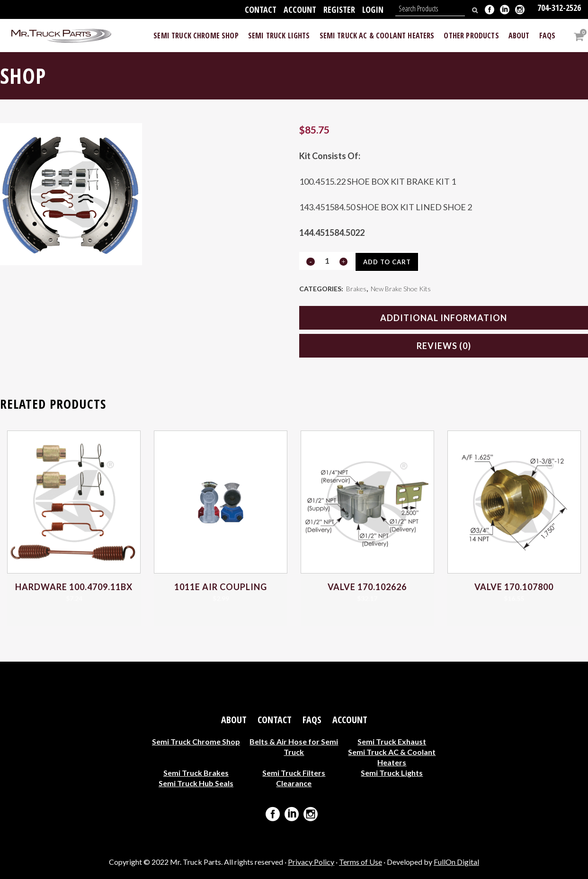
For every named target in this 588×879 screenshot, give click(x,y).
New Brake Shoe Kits (401, 290)
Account (300, 9)
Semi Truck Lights (392, 773)
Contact (261, 9)
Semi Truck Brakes (196, 773)
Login (373, 9)
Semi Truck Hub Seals (196, 783)
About (234, 720)
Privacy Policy (311, 862)
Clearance (294, 783)
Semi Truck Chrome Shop (196, 741)
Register (339, 9)
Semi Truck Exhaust (392, 741)
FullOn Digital (456, 862)
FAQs (312, 720)
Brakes (356, 290)
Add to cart (390, 262)
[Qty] (327, 261)
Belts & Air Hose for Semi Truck (294, 747)
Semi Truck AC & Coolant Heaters (392, 757)
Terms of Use (361, 862)
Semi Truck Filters (294, 773)
